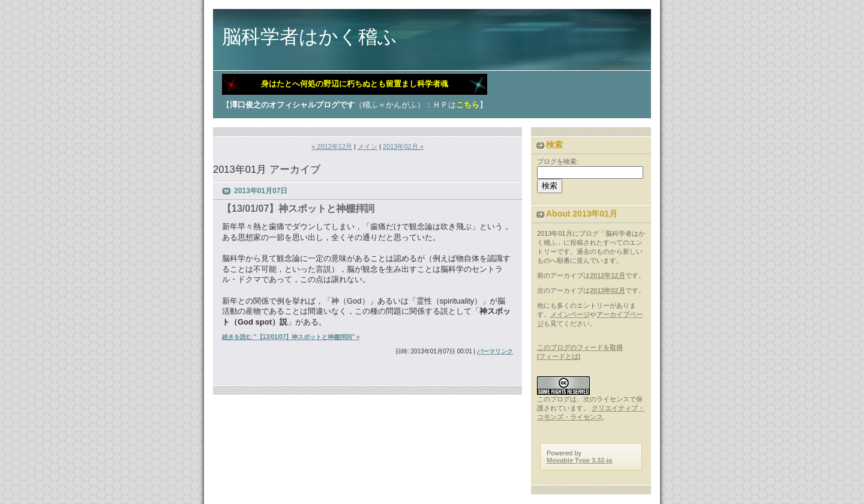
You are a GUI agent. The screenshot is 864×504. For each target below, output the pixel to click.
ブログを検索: (558, 161)
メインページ (570, 314)
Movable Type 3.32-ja (579, 460)
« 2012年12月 (332, 146)
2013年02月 (607, 290)
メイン (367, 146)
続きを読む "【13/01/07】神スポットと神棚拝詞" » (291, 337)
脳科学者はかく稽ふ (310, 37)
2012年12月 (607, 275)
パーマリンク (495, 351)
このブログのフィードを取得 (580, 347)
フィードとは (559, 356)
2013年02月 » (403, 146)
